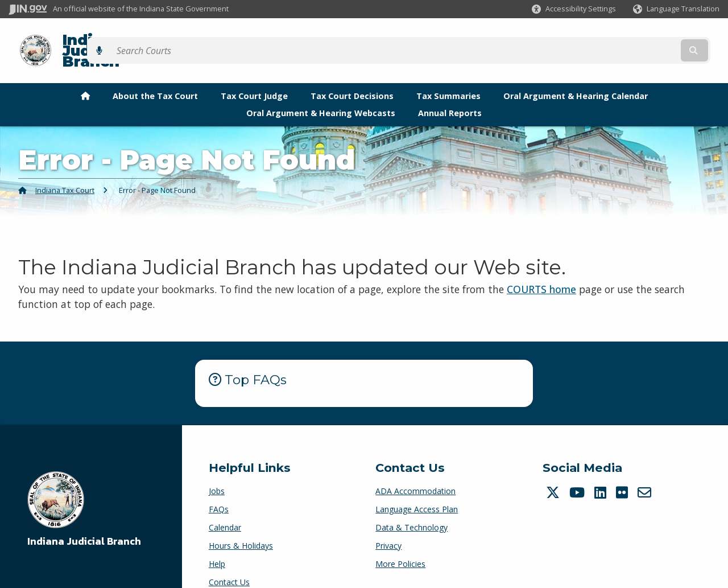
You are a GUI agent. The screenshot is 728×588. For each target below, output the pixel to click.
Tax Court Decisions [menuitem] (352, 76)
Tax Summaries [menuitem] (448, 76)
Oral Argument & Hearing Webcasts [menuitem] (321, 93)
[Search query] (633, 41)
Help (217, 544)
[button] (574, 9)
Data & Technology (411, 507)
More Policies (400, 544)
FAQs (219, 489)
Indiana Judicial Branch (142, 41)
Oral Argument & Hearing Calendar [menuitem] (576, 76)
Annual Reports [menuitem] (450, 93)
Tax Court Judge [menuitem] (254, 76)
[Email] (646, 472)
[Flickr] (623, 472)
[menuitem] (85, 76)
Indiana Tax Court (65, 170)
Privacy (388, 526)
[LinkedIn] (602, 472)
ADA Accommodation (415, 471)
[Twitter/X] (554, 472)
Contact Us (229, 562)
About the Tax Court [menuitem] (155, 76)
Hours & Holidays (241, 526)
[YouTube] (578, 472)
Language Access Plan (417, 489)
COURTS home (541, 269)
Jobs (217, 471)
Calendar (225, 507)
